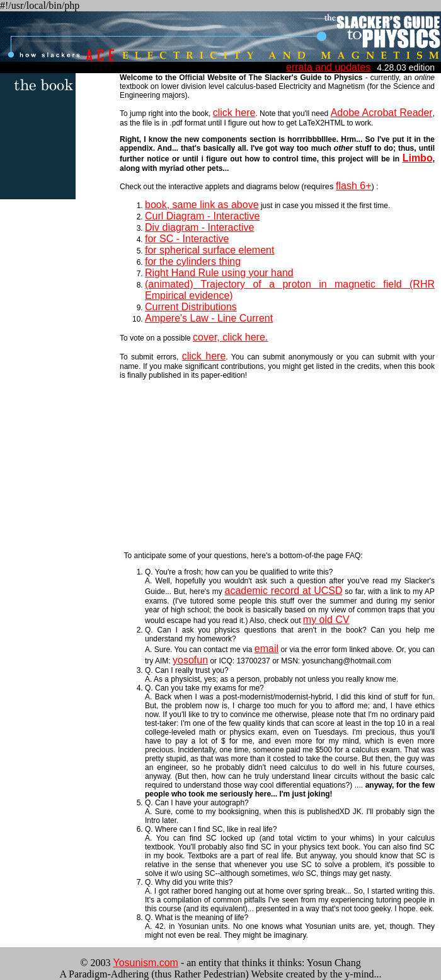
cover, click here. (230, 337)
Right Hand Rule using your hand (219, 273)
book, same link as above (202, 205)
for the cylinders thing (193, 261)
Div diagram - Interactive (199, 227)
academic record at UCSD (284, 591)
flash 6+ (353, 186)
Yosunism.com (145, 963)
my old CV (326, 620)
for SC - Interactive (187, 239)
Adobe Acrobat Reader (382, 113)
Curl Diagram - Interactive (202, 216)
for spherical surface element (209, 250)
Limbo (418, 158)
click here (234, 113)
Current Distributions (191, 307)
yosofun (190, 660)
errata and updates (328, 67)
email (266, 649)
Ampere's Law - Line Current (209, 318)
